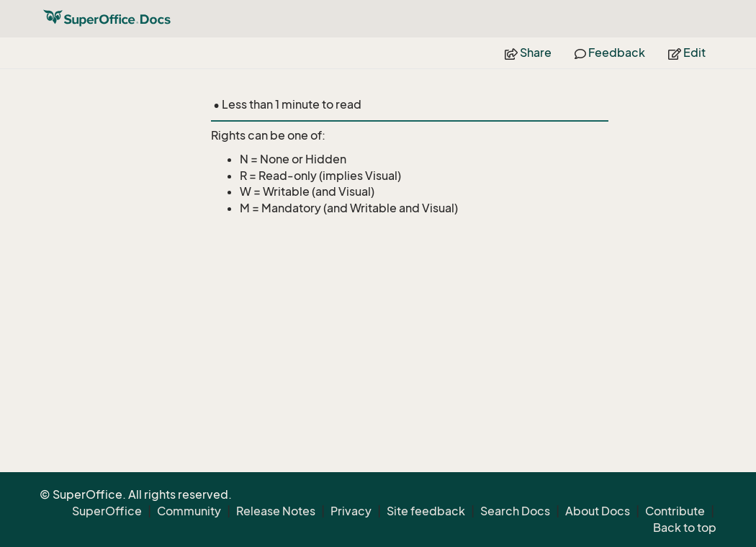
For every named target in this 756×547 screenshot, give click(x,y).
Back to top (685, 528)
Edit (687, 53)
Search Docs (515, 511)
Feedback (610, 53)
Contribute (675, 511)
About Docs (598, 511)
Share (528, 53)
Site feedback (426, 511)
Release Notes (276, 511)
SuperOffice (107, 511)
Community (189, 511)
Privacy (351, 511)
